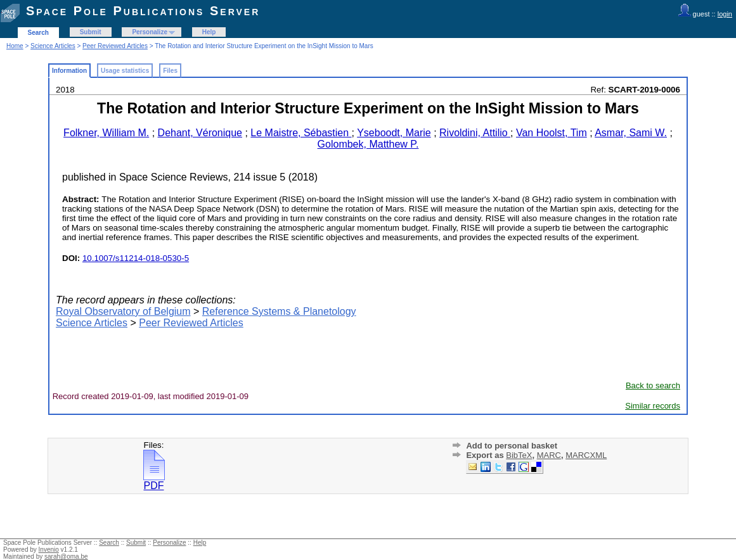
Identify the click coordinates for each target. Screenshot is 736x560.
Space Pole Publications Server (143, 11)
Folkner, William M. (106, 133)
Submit (91, 32)
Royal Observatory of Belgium (123, 311)
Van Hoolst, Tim (552, 133)
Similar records (653, 406)
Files (170, 71)
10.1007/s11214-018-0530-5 (136, 258)
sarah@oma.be (66, 557)
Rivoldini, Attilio (475, 133)
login (725, 14)
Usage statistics (125, 71)
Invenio (49, 550)
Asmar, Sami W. (631, 133)
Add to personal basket (512, 446)
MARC (549, 455)
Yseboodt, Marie (394, 133)
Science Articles (53, 46)
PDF (154, 481)
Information (69, 71)
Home (15, 46)
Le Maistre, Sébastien (301, 133)
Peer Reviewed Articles (115, 46)
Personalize (150, 32)
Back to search (653, 385)
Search (38, 33)
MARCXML (586, 455)
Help (209, 32)
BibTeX (519, 455)
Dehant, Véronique (200, 133)
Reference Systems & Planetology (279, 311)
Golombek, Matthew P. (368, 144)
